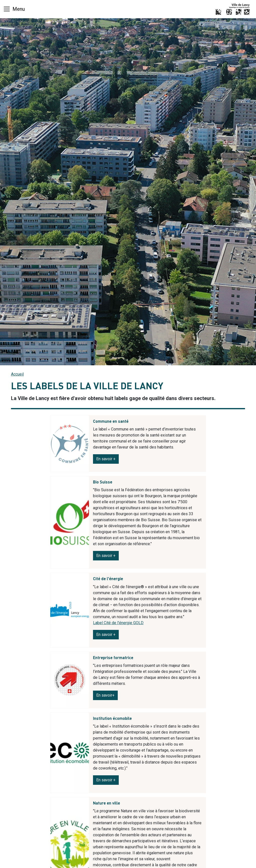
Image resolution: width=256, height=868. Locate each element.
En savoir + (106, 556)
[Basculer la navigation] (14, 9)
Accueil (17, 374)
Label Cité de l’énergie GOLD (118, 623)
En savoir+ (105, 695)
